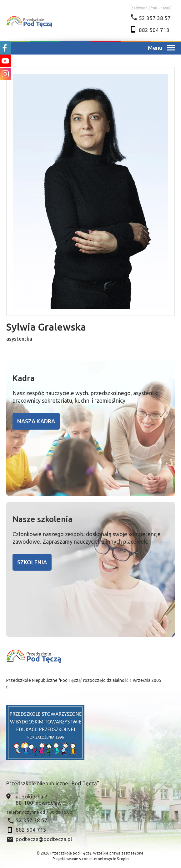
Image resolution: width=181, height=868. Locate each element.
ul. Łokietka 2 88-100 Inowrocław (39, 800)
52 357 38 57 (155, 18)
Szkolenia (32, 562)
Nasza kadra (36, 421)
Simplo (123, 859)
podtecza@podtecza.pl (44, 839)
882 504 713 (154, 30)
